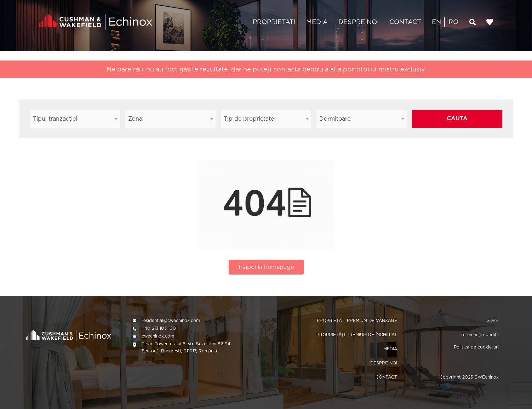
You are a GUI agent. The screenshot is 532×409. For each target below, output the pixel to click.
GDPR (493, 320)
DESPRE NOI (359, 22)
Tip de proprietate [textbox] (249, 119)
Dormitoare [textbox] (335, 119)
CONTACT (405, 22)
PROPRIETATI (274, 22)
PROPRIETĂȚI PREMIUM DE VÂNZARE (357, 320)
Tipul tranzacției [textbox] (55, 119)
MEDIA (317, 22)
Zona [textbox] (135, 119)
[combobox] (75, 119)
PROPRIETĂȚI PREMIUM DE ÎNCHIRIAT (357, 335)
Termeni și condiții (480, 335)
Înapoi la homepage (266, 267)
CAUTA (457, 118)
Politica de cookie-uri (476, 347)
